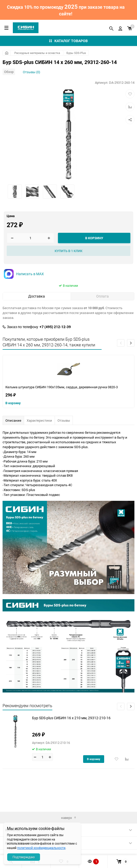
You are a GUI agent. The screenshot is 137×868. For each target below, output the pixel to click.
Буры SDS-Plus (76, 53)
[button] (131, 343)
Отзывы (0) (32, 72)
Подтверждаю (24, 857)
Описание (13, 420)
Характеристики (39, 420)
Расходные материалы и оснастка (37, 53)
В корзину (13, 403)
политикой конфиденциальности (41, 848)
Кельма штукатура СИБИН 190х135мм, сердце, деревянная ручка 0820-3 (62, 387)
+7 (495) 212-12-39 (55, 327)
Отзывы (64, 420)
